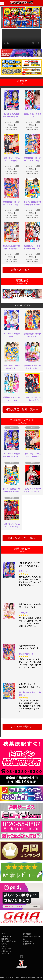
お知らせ (5, 946)
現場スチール (6, 944)
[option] (21, 18)
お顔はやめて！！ (26, 654)
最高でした (23, 571)
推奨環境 (5, 939)
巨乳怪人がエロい (26, 613)
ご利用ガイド (6, 936)
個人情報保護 (28, 941)
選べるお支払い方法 (9, 941)
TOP (3, 934)
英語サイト (5, 954)
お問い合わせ (6, 951)
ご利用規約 (27, 934)
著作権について (29, 944)
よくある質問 (6, 949)
